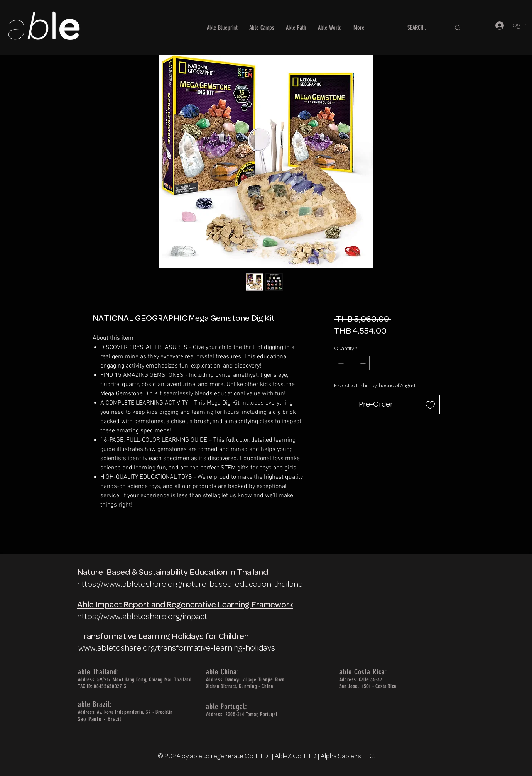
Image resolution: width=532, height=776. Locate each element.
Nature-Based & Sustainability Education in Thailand (173, 573)
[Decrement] (340, 363)
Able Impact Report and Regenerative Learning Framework (185, 605)
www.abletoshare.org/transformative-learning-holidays (177, 648)
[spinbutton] (352, 363)
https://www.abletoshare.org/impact (142, 617)
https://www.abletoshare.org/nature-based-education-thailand (190, 585)
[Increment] (364, 363)
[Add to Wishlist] (430, 405)
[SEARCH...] (423, 28)
